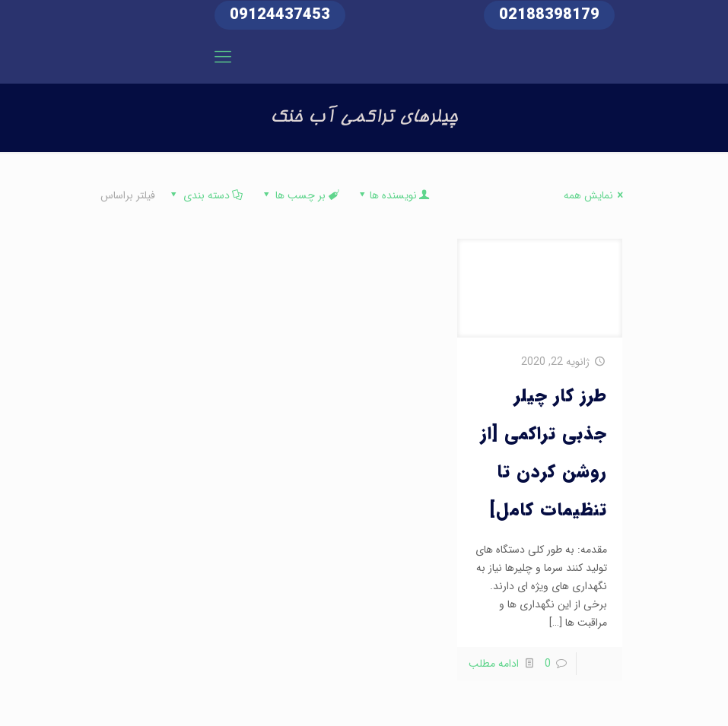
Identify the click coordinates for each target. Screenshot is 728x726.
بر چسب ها (300, 195)
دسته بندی (206, 195)
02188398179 (549, 15)
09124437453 (280, 15)
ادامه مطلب (494, 664)
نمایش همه (596, 195)
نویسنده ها (393, 195)
